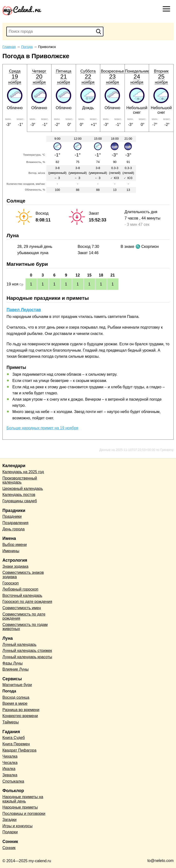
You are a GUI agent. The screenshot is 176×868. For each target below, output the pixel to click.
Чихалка (10, 756)
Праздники (12, 516)
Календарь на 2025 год (23, 472)
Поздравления (15, 523)
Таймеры (11, 722)
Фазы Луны (13, 663)
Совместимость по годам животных (25, 627)
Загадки (9, 820)
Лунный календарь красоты (27, 657)
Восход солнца (16, 697)
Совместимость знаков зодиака (23, 575)
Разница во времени (21, 710)
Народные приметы (20, 807)
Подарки (10, 832)
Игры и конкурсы (17, 826)
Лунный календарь (19, 645)
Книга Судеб (14, 738)
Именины (11, 551)
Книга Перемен (16, 744)
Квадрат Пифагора (19, 750)
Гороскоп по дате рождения (27, 602)
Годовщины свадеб (20, 501)
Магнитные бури (17, 685)
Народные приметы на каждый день (23, 799)
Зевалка (10, 775)
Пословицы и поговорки (24, 814)
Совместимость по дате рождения (24, 616)
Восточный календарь (22, 596)
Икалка (9, 769)
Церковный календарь (23, 489)
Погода (9, 691)
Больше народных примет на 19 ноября (42, 428)
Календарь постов (19, 495)
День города (13, 529)
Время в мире (15, 703)
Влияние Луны (16, 669)
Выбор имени (15, 545)
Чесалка (10, 763)
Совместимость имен (22, 608)
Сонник (9, 848)
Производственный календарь (20, 480)
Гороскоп (11, 583)
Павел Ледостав (24, 310)
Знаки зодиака (15, 566)
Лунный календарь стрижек (27, 651)
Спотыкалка (13, 781)
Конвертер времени (20, 716)
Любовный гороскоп (20, 589)
